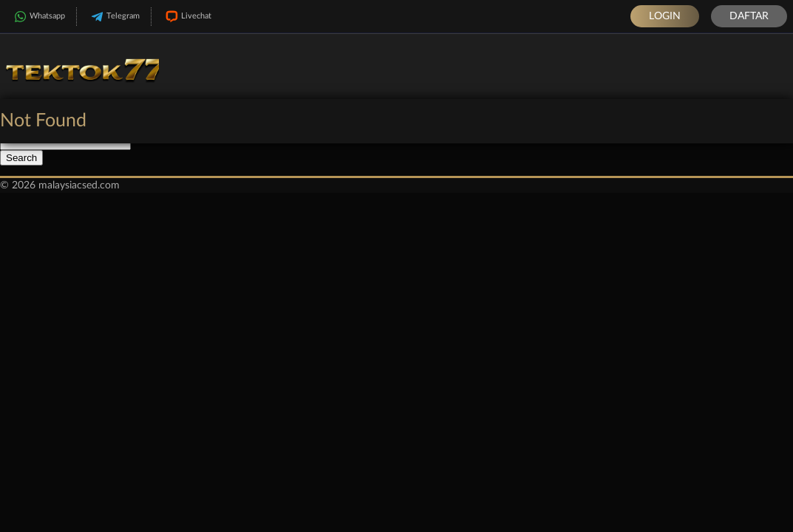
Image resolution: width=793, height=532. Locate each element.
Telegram (114, 17)
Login (665, 16)
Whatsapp (38, 17)
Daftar (749, 16)
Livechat (187, 17)
